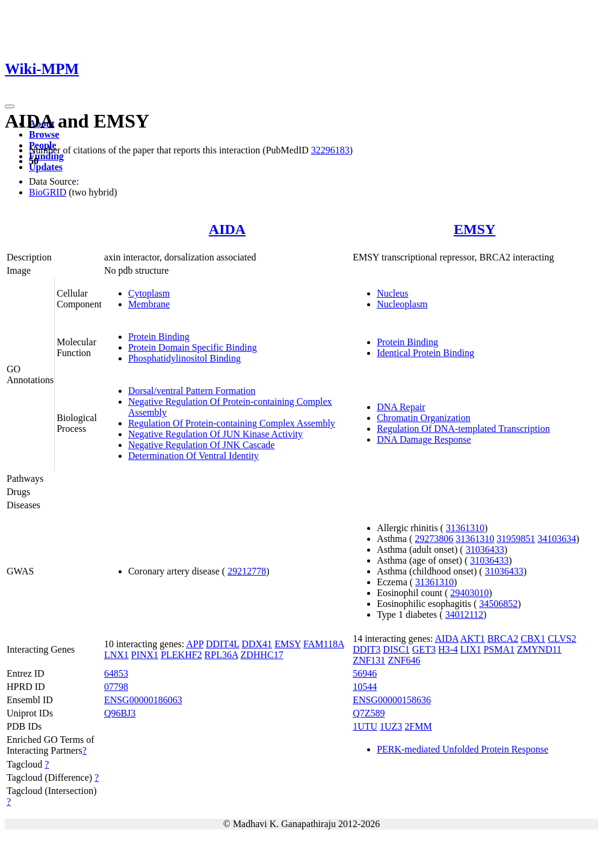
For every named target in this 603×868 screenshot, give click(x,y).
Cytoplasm (149, 293)
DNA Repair (401, 407)
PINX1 (145, 655)
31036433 (485, 549)
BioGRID (48, 192)
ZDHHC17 (262, 655)
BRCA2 (503, 639)
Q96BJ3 (120, 713)
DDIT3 (366, 649)
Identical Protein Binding (425, 353)
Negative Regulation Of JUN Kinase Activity (215, 434)
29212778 (247, 571)
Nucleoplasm (402, 304)
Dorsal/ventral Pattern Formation (192, 391)
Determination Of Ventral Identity (193, 456)
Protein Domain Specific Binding (193, 347)
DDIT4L (222, 644)
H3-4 (448, 649)
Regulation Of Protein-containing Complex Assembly (232, 423)
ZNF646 (404, 660)
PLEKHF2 (181, 655)
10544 (365, 687)
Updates (46, 167)
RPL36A (221, 655)
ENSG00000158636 (392, 700)
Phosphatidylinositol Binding (184, 358)
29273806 (434, 539)
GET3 (424, 649)
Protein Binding (159, 337)
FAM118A (324, 644)
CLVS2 (562, 639)
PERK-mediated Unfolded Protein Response (462, 749)
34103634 (557, 539)
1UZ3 (391, 726)
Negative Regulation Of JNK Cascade (201, 445)
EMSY (475, 229)
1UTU (365, 726)
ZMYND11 (539, 649)
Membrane (149, 304)
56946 (365, 673)
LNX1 (116, 655)
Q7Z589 (369, 713)
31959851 (516, 539)
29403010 (469, 593)
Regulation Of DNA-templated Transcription (463, 429)
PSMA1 (499, 649)
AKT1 (473, 639)
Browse (44, 134)
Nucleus (392, 293)
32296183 (330, 150)
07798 (116, 687)
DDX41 (257, 644)
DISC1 (396, 649)
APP (195, 644)
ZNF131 (369, 660)
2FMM (418, 726)
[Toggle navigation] (10, 106)
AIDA (227, 229)
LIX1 (471, 649)
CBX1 (533, 639)
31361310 (465, 528)
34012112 (464, 614)
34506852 (498, 604)
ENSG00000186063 (143, 700)
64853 (116, 673)
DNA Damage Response (424, 439)
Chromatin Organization (424, 418)
